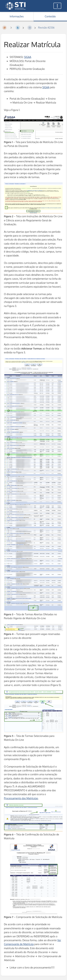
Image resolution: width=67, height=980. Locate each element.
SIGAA (28, 57)
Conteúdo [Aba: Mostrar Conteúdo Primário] (50, 16)
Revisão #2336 (46, 28)
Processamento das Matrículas (21, 798)
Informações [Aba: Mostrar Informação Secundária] (17, 16)
